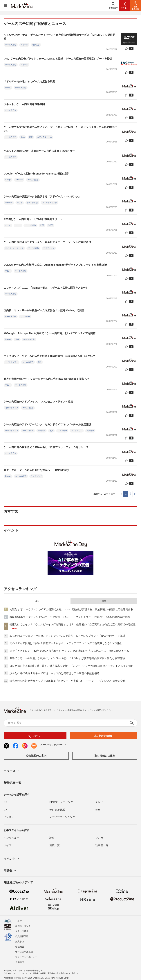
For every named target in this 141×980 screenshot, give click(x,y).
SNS (98, 810)
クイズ (8, 845)
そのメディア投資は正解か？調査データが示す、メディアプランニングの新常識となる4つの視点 (66, 643)
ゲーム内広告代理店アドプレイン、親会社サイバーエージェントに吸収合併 (47, 242)
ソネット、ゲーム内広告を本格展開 (24, 104)
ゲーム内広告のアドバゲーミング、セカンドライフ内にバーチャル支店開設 (47, 424)
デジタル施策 (57, 810)
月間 (104, 601)
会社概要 (20, 947)
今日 (37, 601)
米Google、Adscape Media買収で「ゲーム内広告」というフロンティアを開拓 (50, 333)
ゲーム (8, 88)
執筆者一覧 (102, 845)
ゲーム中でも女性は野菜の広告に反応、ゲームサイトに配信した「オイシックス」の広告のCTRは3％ (60, 129)
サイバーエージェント (14, 248)
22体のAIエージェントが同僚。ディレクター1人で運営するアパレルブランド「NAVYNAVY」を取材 (67, 636)
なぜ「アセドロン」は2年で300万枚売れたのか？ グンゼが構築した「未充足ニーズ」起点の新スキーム (69, 651)
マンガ (99, 838)
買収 (17, 339)
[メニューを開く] (6, 5)
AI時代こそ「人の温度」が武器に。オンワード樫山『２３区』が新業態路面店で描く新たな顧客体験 (67, 658)
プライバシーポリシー (26, 957)
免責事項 (20, 942)
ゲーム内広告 (11, 45)
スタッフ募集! (22, 931)
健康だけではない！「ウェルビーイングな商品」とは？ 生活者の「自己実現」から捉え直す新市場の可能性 (73, 624)
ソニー (18, 225)
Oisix (23, 137)
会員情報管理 (22, 936)
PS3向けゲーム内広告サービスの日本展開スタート (33, 219)
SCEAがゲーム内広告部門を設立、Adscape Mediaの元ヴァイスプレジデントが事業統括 (55, 265)
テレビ (99, 802)
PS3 (42, 225)
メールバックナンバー (54, 745)
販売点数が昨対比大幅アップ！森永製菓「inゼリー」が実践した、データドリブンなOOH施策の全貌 (67, 681)
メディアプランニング (62, 817)
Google (8, 180)
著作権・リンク (23, 926)
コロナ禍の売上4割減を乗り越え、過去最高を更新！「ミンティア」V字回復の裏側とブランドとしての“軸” (71, 666)
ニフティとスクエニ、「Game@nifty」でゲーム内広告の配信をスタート (46, 288)
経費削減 (41, 431)
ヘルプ (19, 921)
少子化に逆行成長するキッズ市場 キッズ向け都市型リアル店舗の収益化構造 (55, 673)
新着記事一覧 (15, 783)
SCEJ (51, 225)
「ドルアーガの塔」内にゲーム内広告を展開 (29, 81)
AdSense (19, 180)
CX (5, 810)
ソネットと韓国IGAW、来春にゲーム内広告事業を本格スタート (40, 151)
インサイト (10, 817)
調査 (52, 838)
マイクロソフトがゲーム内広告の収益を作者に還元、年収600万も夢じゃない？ (49, 356)
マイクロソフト (12, 362)
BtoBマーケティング (61, 802)
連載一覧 (55, 845)
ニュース (24, 45)
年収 (40, 362)
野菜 (31, 137)
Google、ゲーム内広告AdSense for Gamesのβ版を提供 (37, 174)
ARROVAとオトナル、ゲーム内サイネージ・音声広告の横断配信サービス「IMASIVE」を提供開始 (59, 37)
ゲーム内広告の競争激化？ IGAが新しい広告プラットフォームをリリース (46, 447)
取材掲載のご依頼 (105, 756)
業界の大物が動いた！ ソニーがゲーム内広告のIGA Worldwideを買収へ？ (47, 379)
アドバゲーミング (50, 203)
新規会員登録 (103, 736)
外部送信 (20, 962)
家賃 (51, 431)
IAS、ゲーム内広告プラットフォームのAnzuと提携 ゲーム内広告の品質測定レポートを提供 (58, 59)
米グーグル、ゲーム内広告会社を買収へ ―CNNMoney (36, 470)
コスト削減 (62, 431)
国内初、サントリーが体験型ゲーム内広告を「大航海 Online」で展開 (44, 310)
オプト (20, 203)
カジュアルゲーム (44, 137)
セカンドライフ (12, 408)
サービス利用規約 (24, 952)
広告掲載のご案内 (36, 756)
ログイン (35, 736)
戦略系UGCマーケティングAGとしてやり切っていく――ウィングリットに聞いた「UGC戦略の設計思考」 (71, 617)
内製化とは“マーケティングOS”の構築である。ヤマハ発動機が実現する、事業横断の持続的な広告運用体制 (71, 609)
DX (5, 802)
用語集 (10, 871)
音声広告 (36, 45)
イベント (12, 859)
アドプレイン (49, 248)
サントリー (25, 317)
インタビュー (11, 838)
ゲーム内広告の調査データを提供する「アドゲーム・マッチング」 (42, 196)
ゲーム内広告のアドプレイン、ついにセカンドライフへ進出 (38, 402)
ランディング (36, 476)
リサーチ (9, 203)
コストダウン (77, 431)
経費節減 (90, 431)
